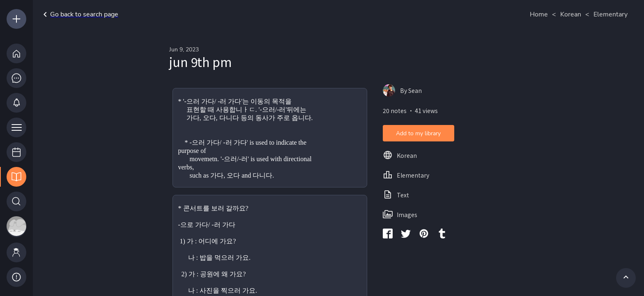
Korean (571, 14)
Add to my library (418, 133)
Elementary (611, 14)
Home (539, 14)
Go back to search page (79, 14)
